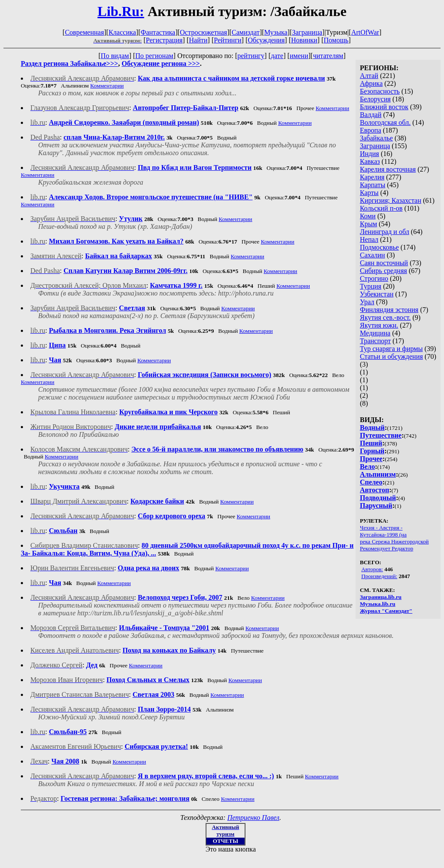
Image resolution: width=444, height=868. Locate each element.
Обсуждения (266, 40)
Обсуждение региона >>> (161, 63)
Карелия (372, 177)
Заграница (307, 32)
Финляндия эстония (389, 310)
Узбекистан (377, 294)
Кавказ (370, 161)
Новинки (304, 40)
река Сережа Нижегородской (394, 541)
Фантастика (158, 32)
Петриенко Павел (253, 818)
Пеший (371, 443)
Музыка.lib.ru (378, 604)
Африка (371, 83)
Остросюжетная (204, 32)
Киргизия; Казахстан (391, 200)
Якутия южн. (379, 325)
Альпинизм (378, 474)
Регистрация (164, 40)
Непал (369, 239)
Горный (372, 451)
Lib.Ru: (121, 11)
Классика (122, 32)
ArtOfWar (365, 32)
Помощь (336, 40)
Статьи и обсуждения (391, 356)
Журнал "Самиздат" (386, 611)
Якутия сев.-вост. (385, 317)
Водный (372, 427)
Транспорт (375, 341)
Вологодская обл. (385, 122)
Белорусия (375, 99)
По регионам (154, 56)
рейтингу (251, 56)
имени (299, 56)
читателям (328, 56)
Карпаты (373, 185)
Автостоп (374, 490)
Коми (368, 216)
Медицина (375, 333)
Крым (369, 224)
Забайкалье (376, 138)
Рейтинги (228, 40)
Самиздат (245, 32)
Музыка (276, 32)
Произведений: (379, 576)
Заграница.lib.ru (381, 597)
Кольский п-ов (381, 208)
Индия (369, 154)
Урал (367, 302)
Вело (367, 467)
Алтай (369, 76)
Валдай (371, 115)
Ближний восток (384, 107)
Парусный (376, 506)
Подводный (378, 498)
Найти (198, 40)
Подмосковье (379, 247)
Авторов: (372, 569)
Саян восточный (384, 263)
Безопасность (380, 91)
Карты (369, 193)
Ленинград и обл (385, 232)
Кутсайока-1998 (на (383, 535)
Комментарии (107, 86)
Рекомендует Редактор (387, 548)
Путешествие (381, 435)
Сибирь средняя (384, 271)
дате (277, 56)
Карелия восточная (388, 169)
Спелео (371, 482)
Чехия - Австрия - (381, 528)
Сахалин (372, 255)
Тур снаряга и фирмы (391, 349)
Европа (371, 130)
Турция (371, 286)
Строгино (374, 278)
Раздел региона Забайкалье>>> (69, 63)
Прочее (371, 459)
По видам (115, 56)
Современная (85, 32)
